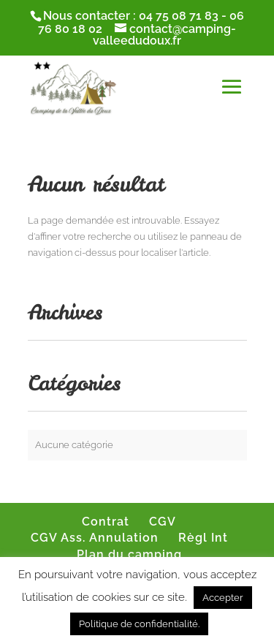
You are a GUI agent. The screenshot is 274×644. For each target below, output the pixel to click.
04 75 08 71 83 (179, 16)
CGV (163, 522)
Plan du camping (129, 554)
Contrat (106, 522)
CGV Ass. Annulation (95, 538)
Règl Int (203, 538)
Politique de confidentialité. (139, 624)
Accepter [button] (223, 598)
